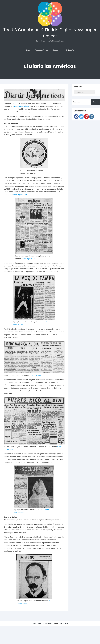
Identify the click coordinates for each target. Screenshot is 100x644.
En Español (70, 52)
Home (28, 52)
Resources (57, 52)
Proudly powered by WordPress (41, 625)
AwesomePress (66, 625)
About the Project (42, 52)
